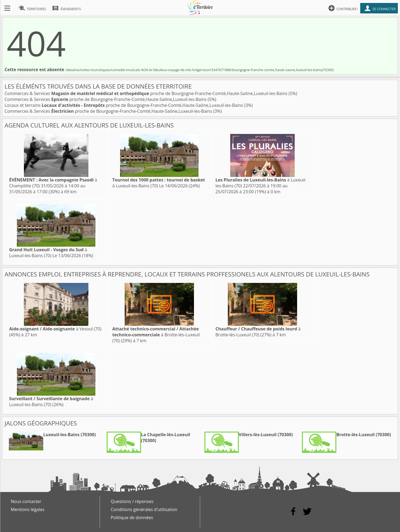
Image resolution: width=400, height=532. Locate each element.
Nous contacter (26, 501)
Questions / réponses (132, 501)
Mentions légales (28, 509)
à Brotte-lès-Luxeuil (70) (156, 335)
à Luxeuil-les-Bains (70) (48, 253)
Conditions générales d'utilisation (144, 509)
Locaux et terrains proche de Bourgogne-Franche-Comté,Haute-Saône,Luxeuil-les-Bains (124, 105)
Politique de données (132, 518)
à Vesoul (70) (55, 329)
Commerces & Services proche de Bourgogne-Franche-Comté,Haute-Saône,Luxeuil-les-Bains (147, 93)
